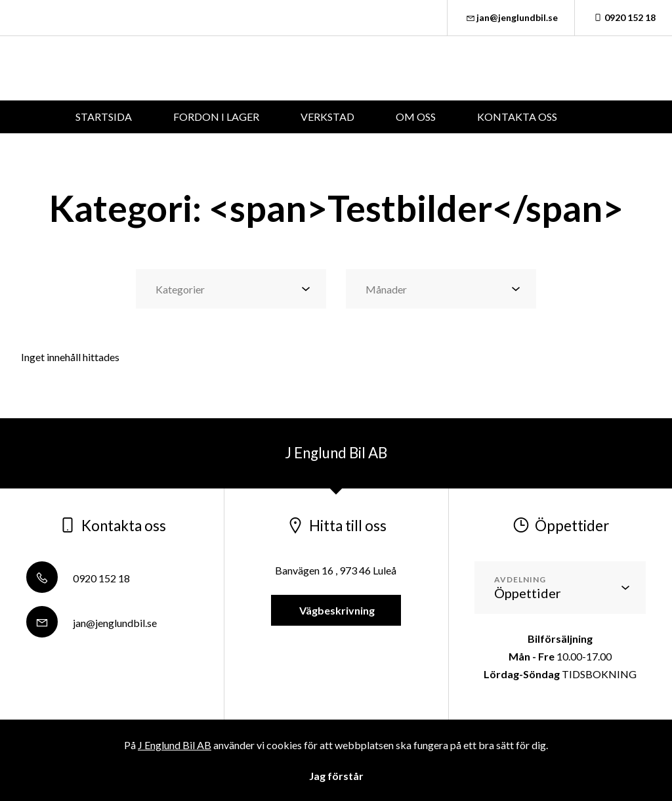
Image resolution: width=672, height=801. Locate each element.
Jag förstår (336, 776)
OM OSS (416, 117)
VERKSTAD (327, 117)
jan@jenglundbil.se (511, 17)
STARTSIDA (104, 117)
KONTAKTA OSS (517, 117)
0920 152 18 (623, 17)
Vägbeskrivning (336, 610)
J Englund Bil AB (175, 745)
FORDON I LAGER (216, 117)
